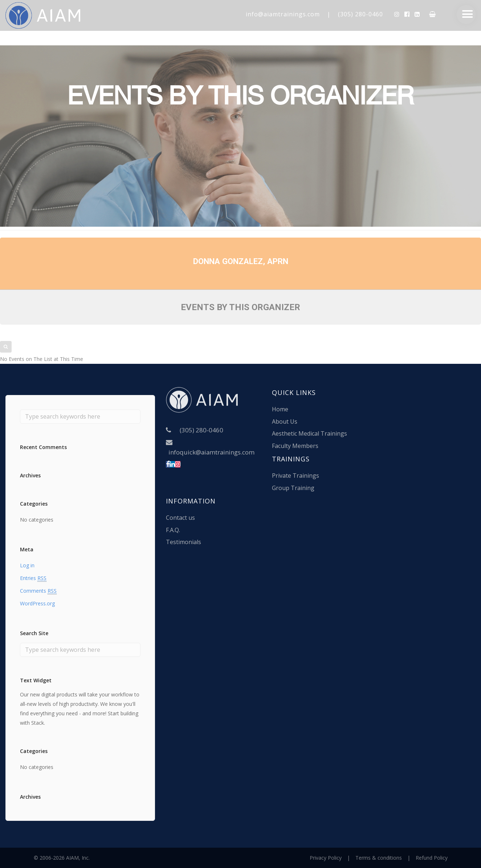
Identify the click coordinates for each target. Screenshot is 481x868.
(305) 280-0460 (360, 14)
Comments (38, 591)
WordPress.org (37, 603)
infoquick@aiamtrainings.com (211, 452)
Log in (27, 565)
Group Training (293, 488)
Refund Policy (432, 858)
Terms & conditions (379, 858)
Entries (33, 578)
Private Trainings (295, 476)
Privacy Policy (326, 858)
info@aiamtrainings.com (283, 14)
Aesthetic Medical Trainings (309, 433)
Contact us (180, 518)
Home (280, 409)
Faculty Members (295, 446)
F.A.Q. (173, 530)
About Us (285, 421)
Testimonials (184, 542)
